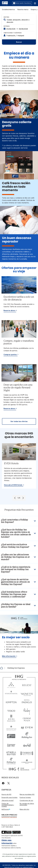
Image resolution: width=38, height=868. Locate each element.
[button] (35, 3)
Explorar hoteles (25, 797)
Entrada (7, 26)
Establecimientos (8, 9)
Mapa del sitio (24, 809)
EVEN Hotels (11, 464)
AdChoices (6, 809)
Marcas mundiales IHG (27, 794)
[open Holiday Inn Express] (16, 668)
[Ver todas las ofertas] (19, 421)
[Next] (23, 498)
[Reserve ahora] (10, 311)
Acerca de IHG (6, 794)
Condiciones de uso (26, 800)
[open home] (2, 668)
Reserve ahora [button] (9, 310)
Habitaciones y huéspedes (13, 33)
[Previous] (15, 498)
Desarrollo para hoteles (9, 797)
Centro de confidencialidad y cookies (8, 805)
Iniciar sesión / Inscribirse (22, 3)
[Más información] (9, 656)
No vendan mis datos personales (27, 804)
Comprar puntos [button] (10, 355)
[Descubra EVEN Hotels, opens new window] (14, 485)
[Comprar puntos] (11, 355)
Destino (6, 17)
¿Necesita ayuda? (8, 800)
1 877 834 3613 (7, 827)
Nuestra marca (23, 9)
